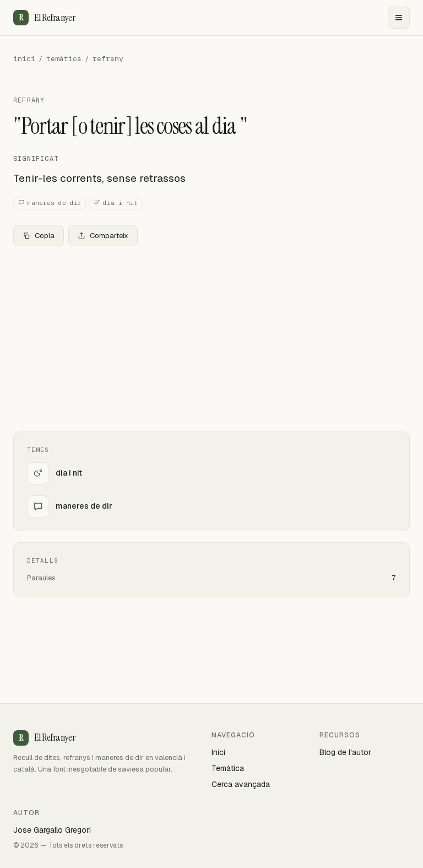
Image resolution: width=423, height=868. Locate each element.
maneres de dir (50, 203)
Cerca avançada (241, 784)
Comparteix (103, 236)
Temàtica (228, 768)
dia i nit (116, 203)
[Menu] (399, 18)
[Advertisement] (211, 337)
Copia (39, 236)
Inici (218, 752)
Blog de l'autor (345, 752)
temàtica (64, 59)
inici (24, 59)
